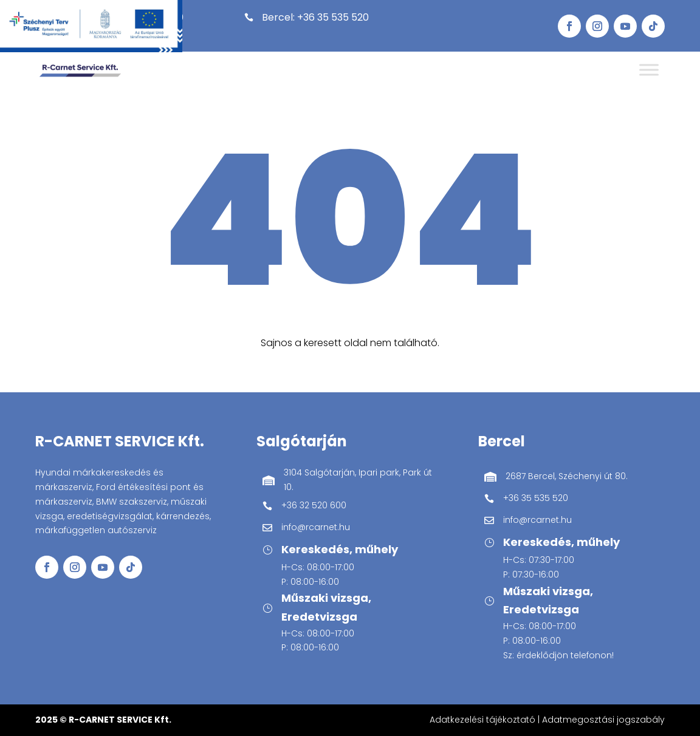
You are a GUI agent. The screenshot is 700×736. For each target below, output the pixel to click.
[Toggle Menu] (649, 70)
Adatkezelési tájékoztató (482, 720)
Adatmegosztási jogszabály (603, 720)
